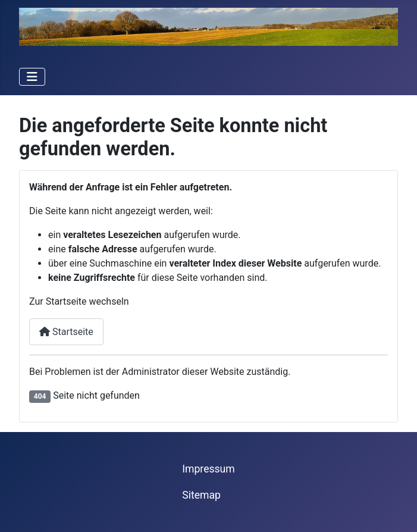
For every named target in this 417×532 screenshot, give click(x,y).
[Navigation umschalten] (32, 77)
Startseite (66, 332)
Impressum (208, 469)
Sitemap (201, 495)
